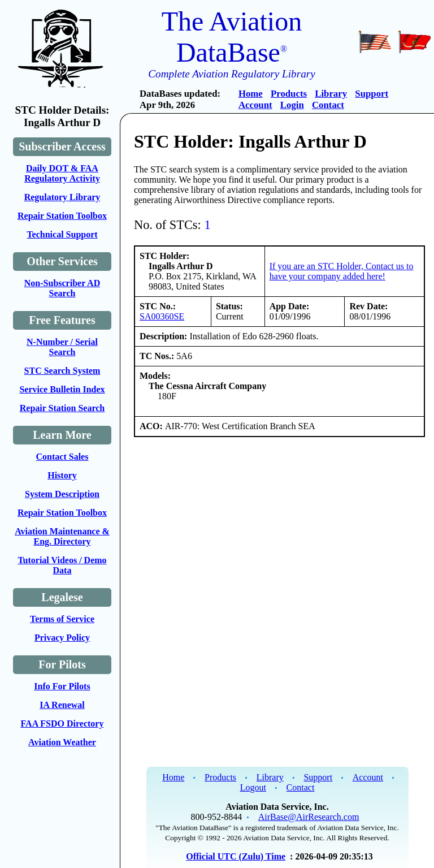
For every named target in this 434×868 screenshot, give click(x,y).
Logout (253, 787)
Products (289, 94)
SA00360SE (162, 316)
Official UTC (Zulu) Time (236, 856)
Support (372, 94)
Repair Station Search (62, 408)
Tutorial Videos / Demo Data (62, 565)
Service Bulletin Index (62, 389)
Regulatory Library (62, 197)
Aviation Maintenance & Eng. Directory (62, 536)
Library (331, 94)
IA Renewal (62, 705)
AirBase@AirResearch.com (309, 817)
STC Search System (62, 371)
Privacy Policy (62, 638)
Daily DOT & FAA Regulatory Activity (62, 173)
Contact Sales (62, 457)
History (62, 475)
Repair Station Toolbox (62, 216)
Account (255, 105)
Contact (328, 105)
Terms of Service (62, 619)
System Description (62, 494)
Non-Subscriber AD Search (62, 288)
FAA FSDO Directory (62, 724)
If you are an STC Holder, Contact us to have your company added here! (342, 271)
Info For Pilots (62, 686)
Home (251, 94)
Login (292, 105)
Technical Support (62, 234)
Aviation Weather (62, 742)
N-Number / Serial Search (62, 347)
